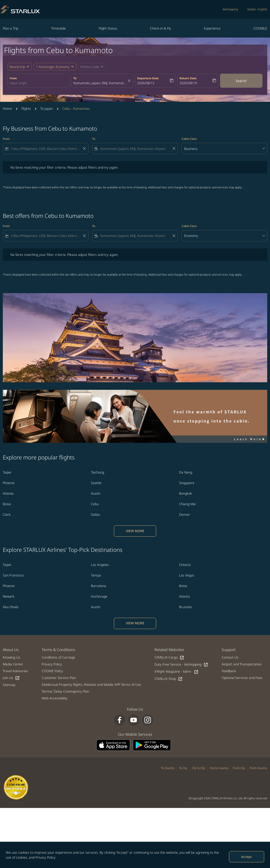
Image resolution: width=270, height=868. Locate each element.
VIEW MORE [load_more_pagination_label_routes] (135, 531)
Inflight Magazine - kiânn (176, 672)
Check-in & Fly (161, 28)
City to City (198, 768)
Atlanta (8, 493)
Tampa (96, 575)
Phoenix (9, 483)
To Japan (47, 108)
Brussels (186, 607)
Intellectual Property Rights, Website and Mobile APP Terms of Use (91, 684)
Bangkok (186, 493)
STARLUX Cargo (169, 658)
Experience (212, 28)
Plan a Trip (11, 28)
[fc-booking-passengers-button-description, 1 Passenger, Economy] (53, 67)
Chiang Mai (187, 504)
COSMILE (260, 28)
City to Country (219, 768)
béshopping (230, 9)
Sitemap (9, 685)
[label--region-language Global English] (257, 9)
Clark (7, 514)
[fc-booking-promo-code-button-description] (90, 67)
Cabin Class (189, 139)
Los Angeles (100, 565)
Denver (185, 514)
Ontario (185, 565)
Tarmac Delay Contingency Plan (65, 691)
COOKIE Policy (52, 671)
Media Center (13, 664)
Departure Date (148, 78)
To (75, 78)
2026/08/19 (188, 83)
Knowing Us (11, 657)
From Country (258, 768)
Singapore (187, 483)
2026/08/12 (146, 83)
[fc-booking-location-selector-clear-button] (130, 81)
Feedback (229, 671)
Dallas (96, 514)
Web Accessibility (55, 698)
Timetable (58, 28)
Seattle (96, 483)
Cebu (95, 504)
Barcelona (99, 586)
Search (241, 81)
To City (183, 768)
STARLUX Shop (169, 679)
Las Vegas (187, 575)
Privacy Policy (45, 857)
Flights (26, 108)
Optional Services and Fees (242, 678)
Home (7, 108)
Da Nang (186, 472)
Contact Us (230, 657)
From (13, 78)
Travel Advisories (15, 671)
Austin (96, 493)
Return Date (188, 78)
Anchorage (99, 596)
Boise (7, 504)
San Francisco (13, 575)
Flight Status (108, 28)
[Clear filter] (84, 148)
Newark (9, 596)
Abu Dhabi (11, 607)
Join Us (11, 678)
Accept (246, 857)
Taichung (97, 472)
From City (239, 768)
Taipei (7, 472)
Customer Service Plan (59, 678)
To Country (168, 768)
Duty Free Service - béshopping (181, 665)
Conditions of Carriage (58, 657)
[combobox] (38, 83)
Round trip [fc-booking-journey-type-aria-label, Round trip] (17, 67)
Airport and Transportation (242, 664)
